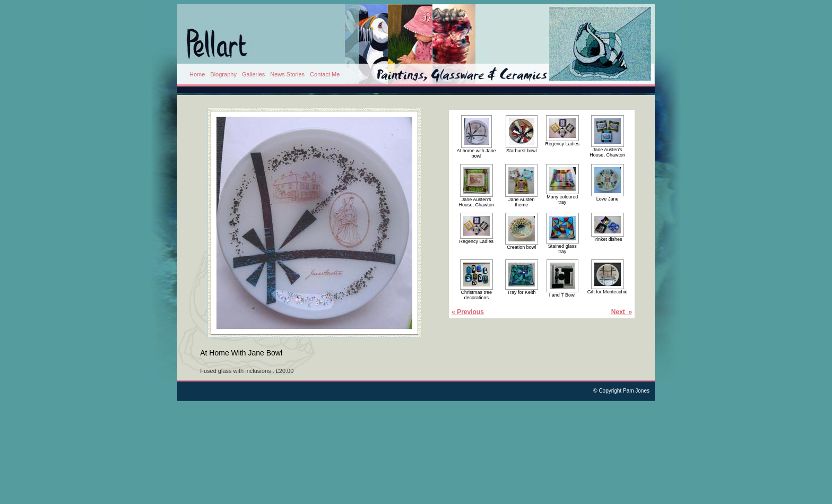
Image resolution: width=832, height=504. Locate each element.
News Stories (287, 74)
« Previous (468, 312)
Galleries (253, 74)
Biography (223, 74)
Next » (622, 312)
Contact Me (325, 74)
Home (197, 74)
